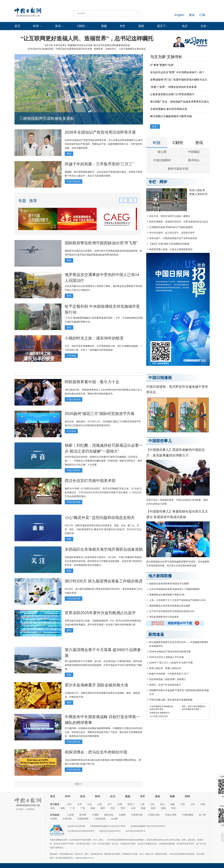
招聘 (187, 796)
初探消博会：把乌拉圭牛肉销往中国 (96, 752)
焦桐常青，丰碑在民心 (105, 49)
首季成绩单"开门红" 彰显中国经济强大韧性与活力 (179, 80)
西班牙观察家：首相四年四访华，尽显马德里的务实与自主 (179, 222)
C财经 (81, 26)
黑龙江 (131, 804)
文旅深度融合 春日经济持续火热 (169, 109)
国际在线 (109, 815)
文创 (203, 26)
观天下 (161, 26)
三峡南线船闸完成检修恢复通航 (47, 118)
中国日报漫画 (160, 378)
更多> (155, 126)
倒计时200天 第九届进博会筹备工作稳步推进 (104, 581)
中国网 (95, 815)
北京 (69, 804)
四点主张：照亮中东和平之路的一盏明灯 (170, 216)
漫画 (141, 26)
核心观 (162, 152)
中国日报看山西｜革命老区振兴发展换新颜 (171, 700)
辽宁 (110, 804)
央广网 (202, 815)
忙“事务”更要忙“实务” (162, 65)
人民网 (70, 815)
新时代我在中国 (178, 169)
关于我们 (20, 809)
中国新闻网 (83, 819)
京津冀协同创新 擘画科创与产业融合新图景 (171, 227)
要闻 (69, 154)
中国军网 (67, 819)
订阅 (202, 15)
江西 (183, 804)
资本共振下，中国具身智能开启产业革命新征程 (173, 238)
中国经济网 (154, 815)
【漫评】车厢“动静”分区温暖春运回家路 (169, 244)
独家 (172, 796)
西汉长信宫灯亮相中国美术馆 (90, 481)
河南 (203, 804)
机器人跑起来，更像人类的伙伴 (165, 668)
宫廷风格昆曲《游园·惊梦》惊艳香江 (168, 679)
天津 (79, 804)
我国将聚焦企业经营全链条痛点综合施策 (170, 606)
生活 (113, 796)
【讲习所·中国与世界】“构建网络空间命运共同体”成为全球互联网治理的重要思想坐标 (87, 45)
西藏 (143, 808)
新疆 (163, 808)
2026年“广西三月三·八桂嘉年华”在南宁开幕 (171, 663)
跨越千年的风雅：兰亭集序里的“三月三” (99, 164)
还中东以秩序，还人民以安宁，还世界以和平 (172, 233)
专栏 (122, 26)
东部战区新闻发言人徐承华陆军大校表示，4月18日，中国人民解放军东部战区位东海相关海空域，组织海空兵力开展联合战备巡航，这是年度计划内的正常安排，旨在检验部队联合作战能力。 (103, 561)
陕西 (153, 808)
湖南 (62, 808)
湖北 (52, 808)
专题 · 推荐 (28, 201)
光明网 (54, 819)
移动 (192, 15)
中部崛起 (194, 152)
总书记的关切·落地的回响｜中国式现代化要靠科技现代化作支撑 (60, 49)
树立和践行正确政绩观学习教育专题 (171, 116)
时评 (36, 26)
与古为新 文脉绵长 (166, 57)
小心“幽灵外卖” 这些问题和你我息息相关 (100, 518)
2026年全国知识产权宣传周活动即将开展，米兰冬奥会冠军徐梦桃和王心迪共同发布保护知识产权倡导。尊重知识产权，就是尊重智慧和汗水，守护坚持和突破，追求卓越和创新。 (104, 144)
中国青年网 (137, 815)
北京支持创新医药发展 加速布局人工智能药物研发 (175, 589)
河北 (89, 804)
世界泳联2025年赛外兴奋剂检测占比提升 (100, 613)
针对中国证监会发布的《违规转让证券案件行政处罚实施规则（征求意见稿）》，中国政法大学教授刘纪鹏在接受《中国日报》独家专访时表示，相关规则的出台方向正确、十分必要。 (103, 461)
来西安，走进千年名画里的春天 (165, 685)
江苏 (152, 804)
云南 (133, 808)
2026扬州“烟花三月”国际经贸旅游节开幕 (100, 414)
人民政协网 (100, 819)
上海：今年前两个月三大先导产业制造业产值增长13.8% (177, 600)
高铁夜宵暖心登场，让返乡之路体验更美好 (171, 249)
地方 (185, 26)
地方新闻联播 (160, 576)
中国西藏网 (188, 815)
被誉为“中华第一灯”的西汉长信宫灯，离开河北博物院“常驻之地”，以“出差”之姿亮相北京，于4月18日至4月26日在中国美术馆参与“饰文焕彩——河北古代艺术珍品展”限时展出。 (103, 492)
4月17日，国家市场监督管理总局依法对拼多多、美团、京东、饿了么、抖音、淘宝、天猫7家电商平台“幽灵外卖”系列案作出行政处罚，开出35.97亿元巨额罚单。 (103, 529)
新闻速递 (156, 634)
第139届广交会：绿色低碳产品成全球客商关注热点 (180, 102)
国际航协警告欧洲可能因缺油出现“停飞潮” (101, 243)
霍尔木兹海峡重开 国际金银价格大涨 (97, 685)
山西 (100, 804)
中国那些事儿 (160, 441)
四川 (113, 808)
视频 (104, 26)
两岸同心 (194, 160)
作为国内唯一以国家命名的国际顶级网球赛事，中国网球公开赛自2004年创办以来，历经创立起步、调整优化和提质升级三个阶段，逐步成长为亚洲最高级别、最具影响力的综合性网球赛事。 (104, 732)
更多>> (79, 784)
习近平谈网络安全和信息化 (132, 49)
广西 (83, 808)
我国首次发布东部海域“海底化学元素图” (169, 584)
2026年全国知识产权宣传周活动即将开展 (100, 132)
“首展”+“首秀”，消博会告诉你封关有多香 (173, 87)
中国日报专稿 (74, 181)
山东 (193, 804)
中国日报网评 (162, 160)
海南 (93, 808)
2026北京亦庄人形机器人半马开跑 (166, 657)
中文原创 (71, 356)
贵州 (123, 808)
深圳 (173, 808)
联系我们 (31, 809)
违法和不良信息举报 (76, 826)
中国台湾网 (171, 815)
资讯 (58, 26)
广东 (73, 808)
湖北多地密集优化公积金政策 (164, 617)
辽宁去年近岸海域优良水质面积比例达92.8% (172, 611)
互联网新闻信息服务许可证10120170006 (108, 826)
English (179, 15)
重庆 (103, 808)
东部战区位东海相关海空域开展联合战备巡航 (104, 549)
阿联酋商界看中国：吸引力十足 (92, 382)
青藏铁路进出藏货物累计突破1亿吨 (167, 595)
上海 (142, 804)
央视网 (122, 815)
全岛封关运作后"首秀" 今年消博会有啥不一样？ (177, 72)
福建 (172, 804)
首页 (17, 26)
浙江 (162, 804)
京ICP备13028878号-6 (135, 831)
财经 (98, 796)
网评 (163, 182)
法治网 (114, 819)
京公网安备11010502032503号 (81, 831)
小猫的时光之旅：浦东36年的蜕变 (94, 338)
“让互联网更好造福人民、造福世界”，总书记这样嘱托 (87, 38)
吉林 (120, 804)
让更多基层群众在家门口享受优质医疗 (172, 94)
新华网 (83, 815)
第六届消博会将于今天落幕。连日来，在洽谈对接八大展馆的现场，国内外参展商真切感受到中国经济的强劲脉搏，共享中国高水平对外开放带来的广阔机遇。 (103, 665)
